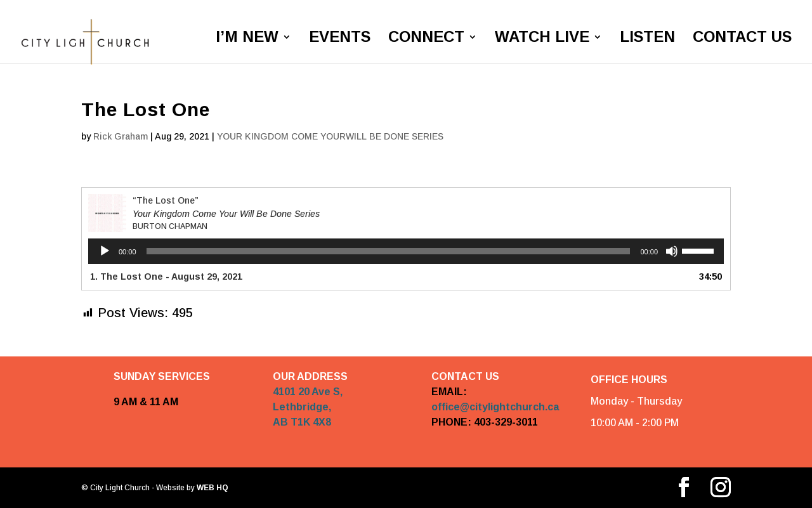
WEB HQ (212, 488)
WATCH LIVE (542, 39)
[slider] (389, 251)
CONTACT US (742, 39)
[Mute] (672, 251)
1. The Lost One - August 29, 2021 (166, 277)
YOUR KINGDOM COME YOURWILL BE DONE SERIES (330, 136)
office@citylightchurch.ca (495, 407)
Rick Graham (121, 136)
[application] (406, 251)
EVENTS (340, 39)
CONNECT (426, 39)
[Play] (105, 251)
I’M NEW (247, 39)
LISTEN (647, 39)
